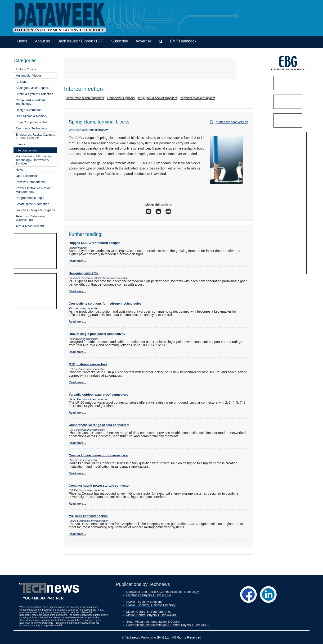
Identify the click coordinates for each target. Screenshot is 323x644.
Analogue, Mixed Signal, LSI (35, 88)
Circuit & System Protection (34, 94)
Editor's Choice (26, 69)
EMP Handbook (183, 41)
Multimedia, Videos (29, 75)
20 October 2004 (78, 130)
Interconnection (26, 150)
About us (43, 41)
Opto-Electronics (27, 176)
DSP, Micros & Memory (31, 116)
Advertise (144, 41)
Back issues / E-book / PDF (81, 41)
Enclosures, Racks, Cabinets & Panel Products (35, 136)
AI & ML (21, 82)
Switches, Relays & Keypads (35, 210)
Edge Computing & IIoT (32, 122)
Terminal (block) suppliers (198, 98)
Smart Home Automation (32, 204)
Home (22, 41)
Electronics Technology (31, 128)
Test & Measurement (30, 226)
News (20, 170)
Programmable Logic (30, 198)
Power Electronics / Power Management (34, 190)
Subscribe (120, 41)
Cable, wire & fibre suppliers (85, 98)
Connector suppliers (121, 98)
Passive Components (30, 182)
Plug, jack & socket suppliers (157, 98)
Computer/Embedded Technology (30, 102)
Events (20, 144)
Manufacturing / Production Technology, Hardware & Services (34, 160)
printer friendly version (228, 122)
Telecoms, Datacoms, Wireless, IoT (30, 218)
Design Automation (29, 110)
